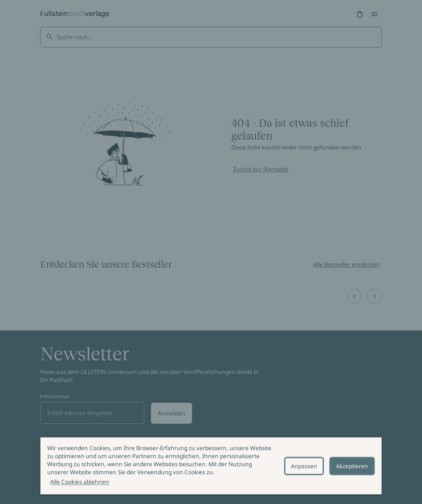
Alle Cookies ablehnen (80, 482)
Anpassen (304, 466)
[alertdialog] (211, 466)
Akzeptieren (352, 466)
